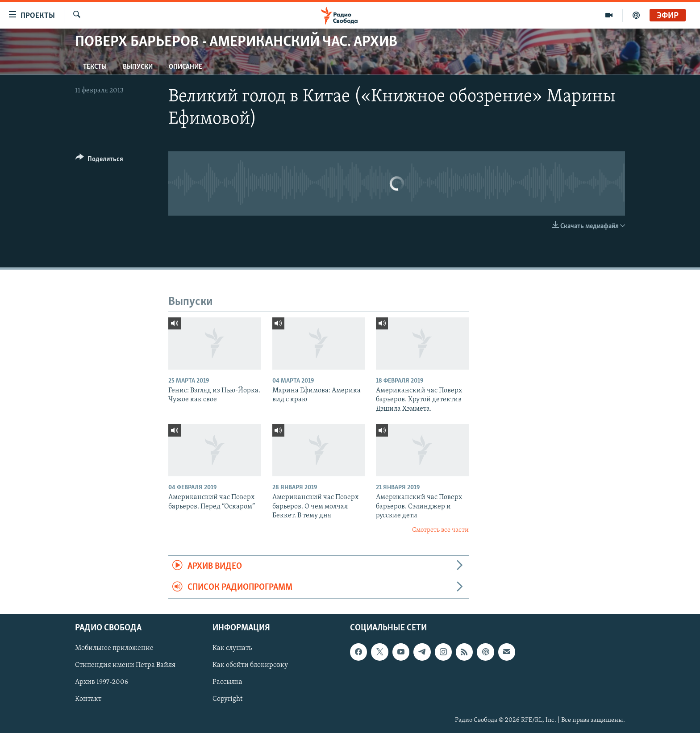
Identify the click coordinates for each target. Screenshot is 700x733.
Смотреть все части (440, 530)
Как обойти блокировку (250, 665)
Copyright (227, 699)
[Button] (99, 160)
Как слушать (232, 648)
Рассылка (227, 682)
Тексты (95, 67)
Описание (185, 67)
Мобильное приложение (114, 648)
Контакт (88, 699)
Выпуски (138, 67)
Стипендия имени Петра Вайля (125, 665)
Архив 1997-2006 (102, 682)
